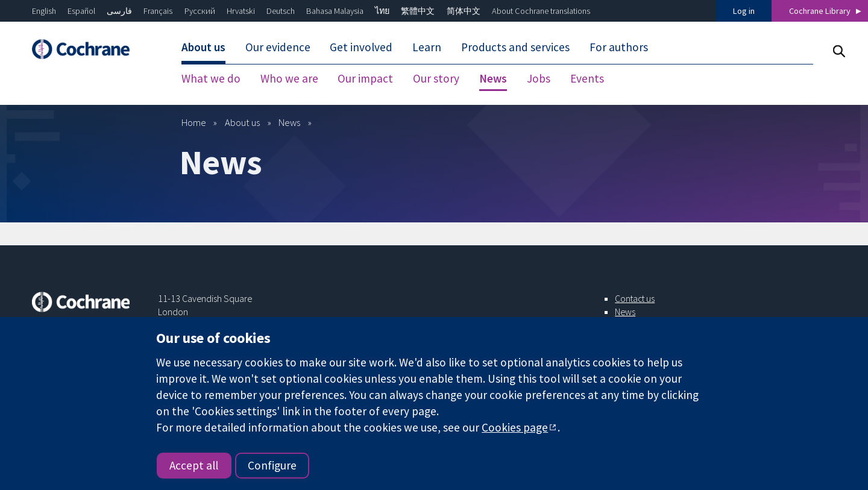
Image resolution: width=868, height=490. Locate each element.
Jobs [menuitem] (539, 78)
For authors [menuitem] (619, 47)
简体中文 (464, 11)
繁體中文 (418, 11)
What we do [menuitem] (211, 78)
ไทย (382, 11)
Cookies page (515, 427)
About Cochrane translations (541, 11)
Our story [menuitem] (436, 78)
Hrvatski (241, 11)
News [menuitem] (493, 78)
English (44, 11)
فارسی (119, 11)
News (289, 122)
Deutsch (281, 11)
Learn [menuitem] (427, 47)
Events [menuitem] (587, 78)
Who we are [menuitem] (289, 78)
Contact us (635, 298)
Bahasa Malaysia (335, 11)
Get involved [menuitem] (361, 47)
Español (81, 11)
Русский (200, 11)
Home (194, 122)
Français (158, 11)
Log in (744, 11)
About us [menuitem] (203, 47)
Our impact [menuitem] (365, 78)
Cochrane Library (820, 11)
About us (242, 122)
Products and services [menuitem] (515, 47)
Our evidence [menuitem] (278, 47)
